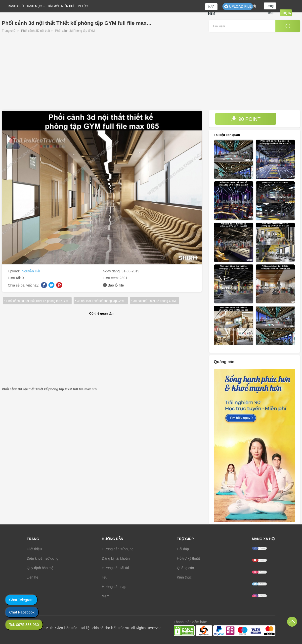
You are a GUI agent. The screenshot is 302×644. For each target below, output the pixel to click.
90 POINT (246, 119)
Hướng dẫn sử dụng (118, 549)
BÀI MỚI (54, 6)
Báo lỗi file (116, 285)
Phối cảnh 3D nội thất (36, 31)
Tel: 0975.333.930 (24, 625)
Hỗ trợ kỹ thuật (189, 558)
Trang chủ (9, 31)
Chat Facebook (22, 612)
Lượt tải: (15, 278)
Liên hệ (33, 577)
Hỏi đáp (183, 549)
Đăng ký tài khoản (116, 558)
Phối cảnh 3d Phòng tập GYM (75, 31)
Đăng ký (286, 13)
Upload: (14, 271)
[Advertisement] (151, 73)
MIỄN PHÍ (68, 6)
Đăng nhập (270, 7)
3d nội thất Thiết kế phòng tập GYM (101, 301)
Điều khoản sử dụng (43, 558)
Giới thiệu (34, 549)
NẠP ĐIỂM (211, 8)
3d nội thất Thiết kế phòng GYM (155, 301)
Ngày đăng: (112, 271)
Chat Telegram (21, 600)
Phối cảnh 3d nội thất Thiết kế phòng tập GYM (37, 301)
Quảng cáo (186, 568)
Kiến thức (184, 577)
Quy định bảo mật (41, 568)
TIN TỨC (82, 6)
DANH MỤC (34, 6)
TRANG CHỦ (15, 6)
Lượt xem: (111, 278)
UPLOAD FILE (238, 6)
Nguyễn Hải (31, 271)
